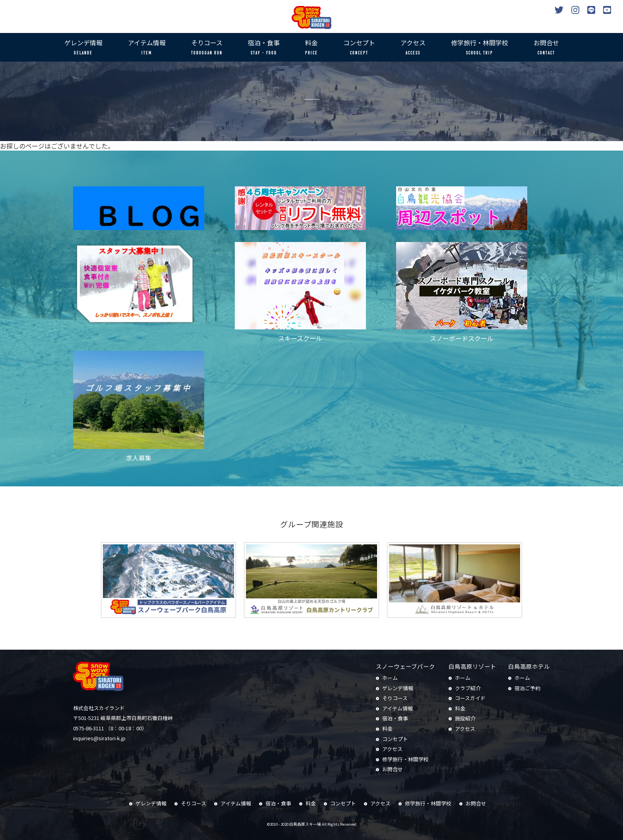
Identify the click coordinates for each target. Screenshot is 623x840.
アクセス (413, 48)
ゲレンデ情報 (83, 48)
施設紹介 (465, 718)
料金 (311, 48)
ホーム (390, 678)
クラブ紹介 (468, 688)
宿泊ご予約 (527, 688)
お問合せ (546, 48)
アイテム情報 (147, 48)
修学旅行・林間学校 (480, 48)
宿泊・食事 (264, 48)
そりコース (207, 48)
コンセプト (359, 48)
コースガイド (470, 698)
